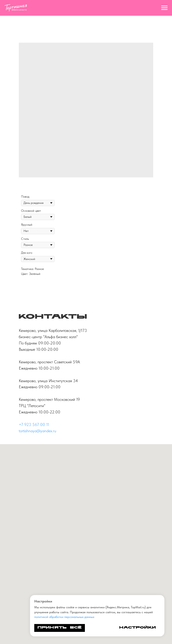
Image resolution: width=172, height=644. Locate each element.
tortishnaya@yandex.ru (38, 431)
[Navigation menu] (164, 8)
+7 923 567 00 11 (34, 425)
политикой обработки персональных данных (64, 617)
